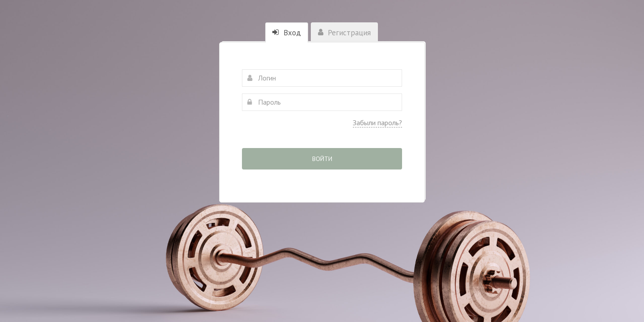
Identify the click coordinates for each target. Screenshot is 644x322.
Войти (322, 159)
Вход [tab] (287, 33)
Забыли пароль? (377, 123)
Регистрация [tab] (344, 33)
